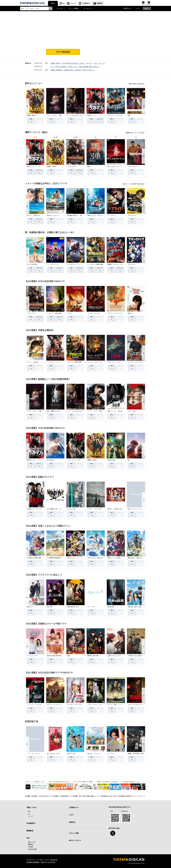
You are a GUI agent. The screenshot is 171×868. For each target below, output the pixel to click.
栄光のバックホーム (53, 215)
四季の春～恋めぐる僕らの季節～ (138, 607)
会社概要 (28, 796)
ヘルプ (137, 8)
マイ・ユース (91, 607)
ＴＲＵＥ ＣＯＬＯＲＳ (95, 509)
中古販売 (31, 847)
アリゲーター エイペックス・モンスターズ (121, 362)
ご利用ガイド (127, 8)
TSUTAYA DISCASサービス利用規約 (48, 796)
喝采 (129, 115)
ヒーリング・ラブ (32, 656)
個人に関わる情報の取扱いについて (90, 796)
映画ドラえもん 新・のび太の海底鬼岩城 (100, 215)
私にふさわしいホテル (54, 754)
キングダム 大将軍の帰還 (95, 264)
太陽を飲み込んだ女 (73, 607)
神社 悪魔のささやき (54, 411)
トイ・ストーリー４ (53, 264)
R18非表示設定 (32, 849)
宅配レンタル (32, 842)
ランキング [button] (88, 8)
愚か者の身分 (111, 460)
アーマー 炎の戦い (33, 362)
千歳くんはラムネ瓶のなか (95, 558)
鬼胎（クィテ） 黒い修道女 (116, 411)
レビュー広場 (74, 833)
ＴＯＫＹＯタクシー (134, 167)
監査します (30, 607)
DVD (53, 3)
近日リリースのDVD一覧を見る (134, 184)
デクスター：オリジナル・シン (76, 705)
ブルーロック (132, 264)
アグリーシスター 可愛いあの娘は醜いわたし (61, 115)
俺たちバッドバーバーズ (135, 509)
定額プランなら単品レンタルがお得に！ (108, 782)
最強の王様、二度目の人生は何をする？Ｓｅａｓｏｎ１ (144, 558)
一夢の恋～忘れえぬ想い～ (136, 656)
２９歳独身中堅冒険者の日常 (56, 558)
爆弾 (89, 167)
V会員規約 (34, 796)
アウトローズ (132, 215)
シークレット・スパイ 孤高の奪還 (57, 362)
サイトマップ (141, 796)
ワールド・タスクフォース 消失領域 (139, 362)
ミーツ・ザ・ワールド (33, 754)
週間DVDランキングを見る (135, 133)
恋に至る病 (50, 460)
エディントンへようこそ (115, 313)
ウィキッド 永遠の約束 (54, 313)
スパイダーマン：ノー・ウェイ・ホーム (79, 264)
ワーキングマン (72, 167)
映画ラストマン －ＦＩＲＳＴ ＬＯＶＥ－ (100, 115)
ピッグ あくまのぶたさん (75, 115)
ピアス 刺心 (132, 411)
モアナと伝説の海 (32, 264)
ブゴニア (70, 313)
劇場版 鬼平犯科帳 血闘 (136, 754)
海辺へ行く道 (71, 754)
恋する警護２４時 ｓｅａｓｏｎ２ (57, 509)
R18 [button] (146, 8)
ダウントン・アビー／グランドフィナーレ (59, 705)
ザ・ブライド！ (112, 215)
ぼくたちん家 (71, 509)
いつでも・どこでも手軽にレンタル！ (35, 782)
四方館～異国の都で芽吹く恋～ (56, 656)
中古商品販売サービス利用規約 (69, 796)
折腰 (68, 656)
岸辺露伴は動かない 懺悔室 (76, 215)
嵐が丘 (130, 313)
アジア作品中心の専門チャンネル (130, 782)
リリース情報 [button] (73, 8)
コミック (73, 3)
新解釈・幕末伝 (31, 115)
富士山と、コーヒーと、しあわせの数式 (99, 754)
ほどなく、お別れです (33, 215)
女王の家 (50, 607)
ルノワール (111, 754)
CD (64, 3)
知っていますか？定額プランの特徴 (83, 782)
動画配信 (100, 3)
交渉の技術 (111, 607)
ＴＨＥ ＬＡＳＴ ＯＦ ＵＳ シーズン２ (100, 705)
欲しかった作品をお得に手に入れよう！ (60, 782)
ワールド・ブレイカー (94, 313)
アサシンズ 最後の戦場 (74, 362)
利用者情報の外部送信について (127, 796)
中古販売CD (86, 3)
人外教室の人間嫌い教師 (34, 558)
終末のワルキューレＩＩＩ (75, 558)
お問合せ (72, 822)
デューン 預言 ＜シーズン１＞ (117, 705)
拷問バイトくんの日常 (114, 558)
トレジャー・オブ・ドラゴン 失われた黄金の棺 (102, 362)
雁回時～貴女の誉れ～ (94, 656)
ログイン (149, 5)
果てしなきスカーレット (115, 167)
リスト (143, 5)
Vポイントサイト (75, 840)
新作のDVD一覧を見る (137, 84)
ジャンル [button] (59, 8)
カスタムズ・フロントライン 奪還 (118, 115)
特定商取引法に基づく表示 (109, 796)
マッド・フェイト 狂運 (95, 411)
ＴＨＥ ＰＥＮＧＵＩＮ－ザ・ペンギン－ (140, 705)
